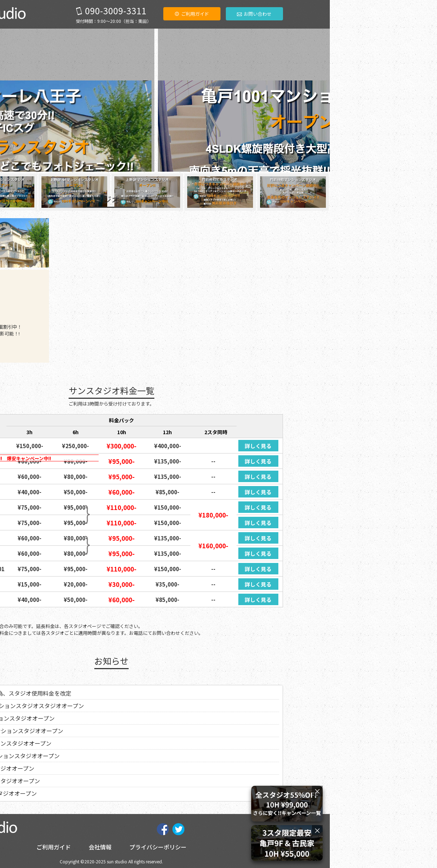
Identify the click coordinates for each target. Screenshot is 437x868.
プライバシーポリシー (265, 847)
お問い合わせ (361, 14)
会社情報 (207, 847)
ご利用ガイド (299, 14)
